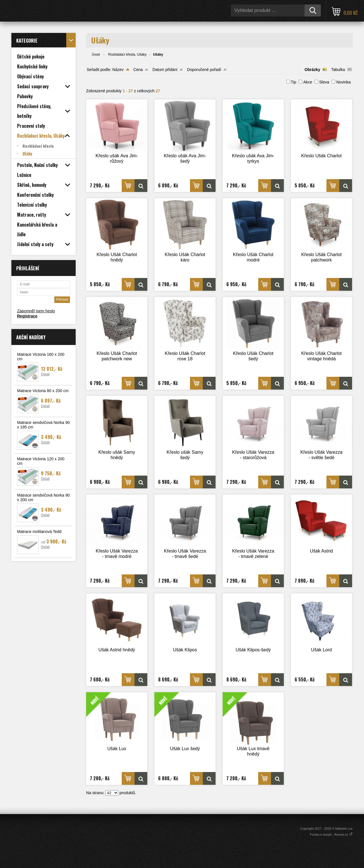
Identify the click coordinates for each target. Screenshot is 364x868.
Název (118, 70)
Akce (308, 82)
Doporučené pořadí (204, 70)
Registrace (27, 316)
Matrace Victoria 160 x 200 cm (41, 357)
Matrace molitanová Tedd (39, 532)
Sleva (324, 82)
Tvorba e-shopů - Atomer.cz (331, 834)
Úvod (96, 55)
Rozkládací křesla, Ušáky (127, 55)
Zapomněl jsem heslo (36, 311)
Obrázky (312, 70)
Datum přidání (165, 70)
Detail (45, 374)
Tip (294, 82)
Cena (138, 70)
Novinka (343, 82)
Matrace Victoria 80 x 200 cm (43, 391)
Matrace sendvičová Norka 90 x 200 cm (43, 497)
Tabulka (338, 70)
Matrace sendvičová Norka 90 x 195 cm (43, 425)
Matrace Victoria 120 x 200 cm (41, 461)
